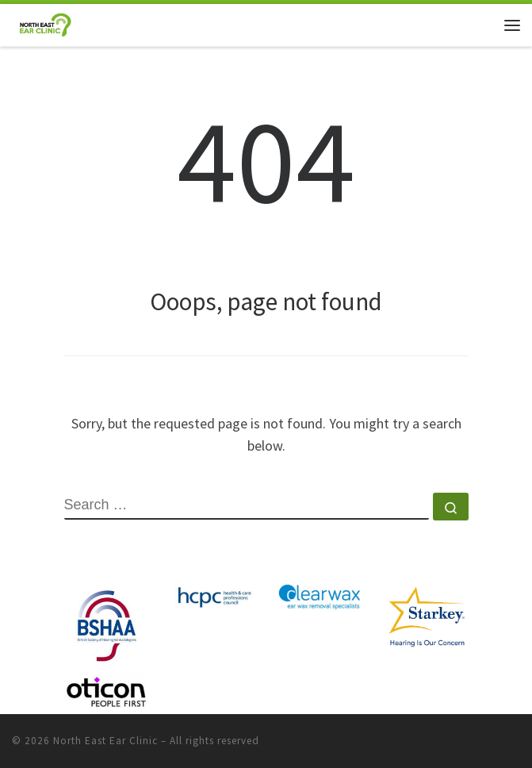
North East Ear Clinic (105, 741)
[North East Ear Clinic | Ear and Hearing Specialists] (45, 23)
